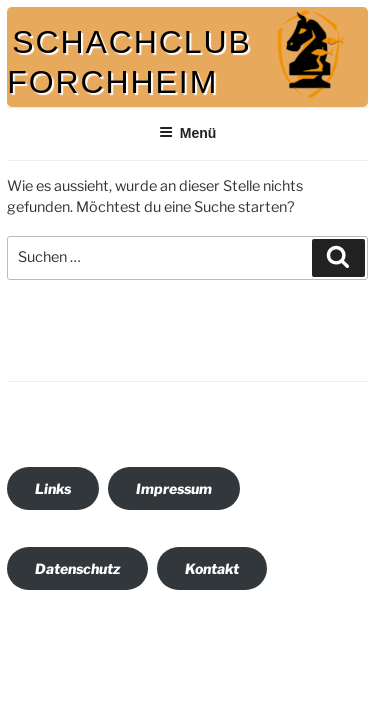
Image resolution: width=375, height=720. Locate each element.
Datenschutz (77, 568)
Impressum (174, 488)
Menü (188, 133)
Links (53, 488)
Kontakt (212, 568)
